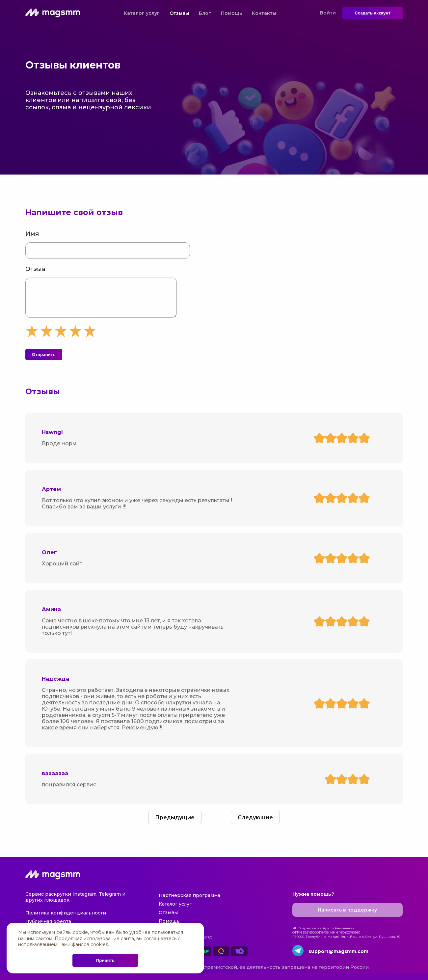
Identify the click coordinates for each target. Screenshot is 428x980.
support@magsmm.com (338, 958)
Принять (105, 960)
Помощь (231, 13)
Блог (205, 13)
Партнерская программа (189, 902)
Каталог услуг (142, 13)
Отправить (44, 361)
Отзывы (179, 13)
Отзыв (35, 269)
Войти (328, 13)
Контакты (264, 13)
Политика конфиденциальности (66, 919)
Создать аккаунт (373, 13)
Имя (32, 234)
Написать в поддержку (347, 916)
